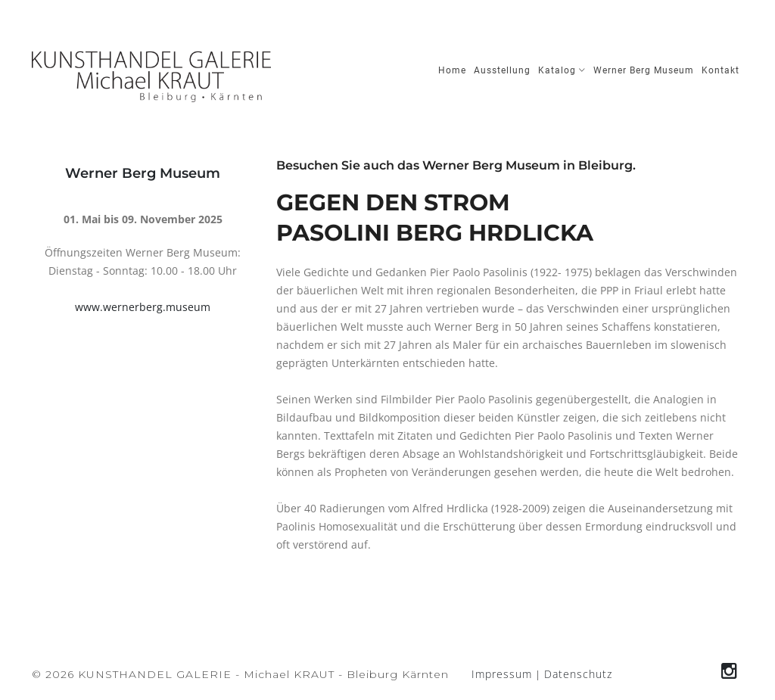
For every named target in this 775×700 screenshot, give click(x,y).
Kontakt (721, 70)
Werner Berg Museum (644, 70)
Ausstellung (502, 70)
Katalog (562, 70)
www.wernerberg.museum (143, 307)
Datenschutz (578, 674)
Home (452, 70)
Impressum (502, 674)
